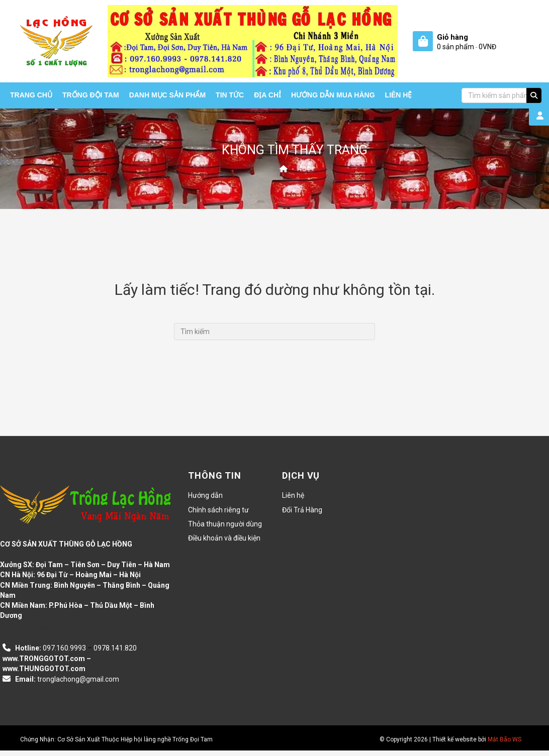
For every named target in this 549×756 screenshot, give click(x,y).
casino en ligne (26, 627)
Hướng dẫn (205, 495)
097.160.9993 (64, 648)
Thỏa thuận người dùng (225, 524)
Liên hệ (399, 95)
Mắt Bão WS (505, 739)
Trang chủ (31, 95)
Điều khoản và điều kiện (224, 538)
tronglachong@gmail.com (78, 679)
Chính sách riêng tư (218, 510)
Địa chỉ (267, 95)
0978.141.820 (115, 648)
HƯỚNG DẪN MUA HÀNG (333, 95)
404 (304, 168)
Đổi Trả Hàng (302, 510)
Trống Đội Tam (91, 95)
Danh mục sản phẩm (167, 95)
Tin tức (230, 95)
